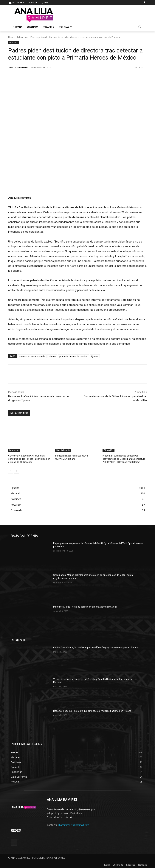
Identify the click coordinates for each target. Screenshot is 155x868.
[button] (140, 27)
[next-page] (17, 471)
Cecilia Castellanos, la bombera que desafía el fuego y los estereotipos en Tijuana (96, 647)
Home (11, 37)
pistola (52, 356)
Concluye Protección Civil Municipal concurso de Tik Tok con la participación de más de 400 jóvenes (29, 459)
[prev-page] (11, 471)
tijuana (95, 356)
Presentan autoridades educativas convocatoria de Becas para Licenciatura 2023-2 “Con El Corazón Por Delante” (124, 459)
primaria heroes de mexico (73, 356)
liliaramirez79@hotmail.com (74, 825)
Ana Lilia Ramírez (19, 67)
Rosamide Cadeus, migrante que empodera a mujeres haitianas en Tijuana (92, 711)
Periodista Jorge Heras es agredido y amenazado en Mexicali (85, 607)
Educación (23, 37)
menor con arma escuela (32, 356)
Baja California (63, 450)
